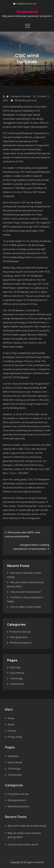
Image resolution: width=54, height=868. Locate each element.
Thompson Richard (20, 96)
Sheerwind (27, 12)
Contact (12, 731)
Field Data (15, 667)
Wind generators (19, 637)
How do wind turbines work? (26, 592)
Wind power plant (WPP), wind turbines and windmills (23, 534)
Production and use (20, 632)
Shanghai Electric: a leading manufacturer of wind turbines (31, 547)
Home (11, 718)
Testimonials (17, 684)
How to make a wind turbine (26, 607)
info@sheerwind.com (25, 4)
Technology (16, 678)
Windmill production (26, 100)
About (11, 724)
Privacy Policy (15, 737)
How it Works (17, 673)
